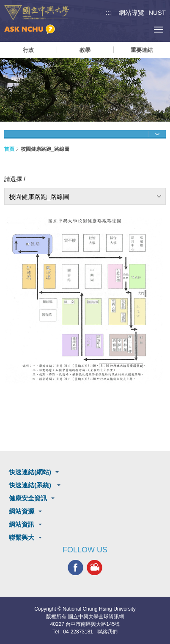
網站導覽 (132, 12)
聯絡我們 (107, 632)
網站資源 (22, 511)
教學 (85, 50)
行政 (28, 50)
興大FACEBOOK (75, 568)
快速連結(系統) (31, 485)
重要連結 (142, 50)
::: (108, 12)
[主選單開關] (158, 29)
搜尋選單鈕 (120, 29)
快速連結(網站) (30, 472)
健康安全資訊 (28, 498)
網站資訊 (22, 524)
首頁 (9, 149)
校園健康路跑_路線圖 (39, 197)
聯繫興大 (22, 537)
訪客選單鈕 (139, 29)
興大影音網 (95, 568)
